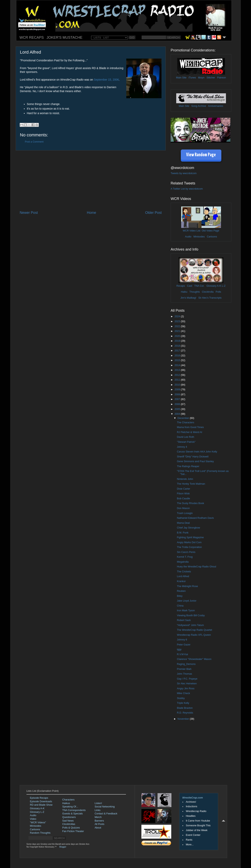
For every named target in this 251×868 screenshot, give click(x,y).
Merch (98, 817)
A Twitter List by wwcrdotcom (187, 189)
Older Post (153, 213)
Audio (188, 237)
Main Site (181, 78)
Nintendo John (185, 479)
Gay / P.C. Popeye (187, 679)
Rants (189, 840)
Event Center (193, 835)
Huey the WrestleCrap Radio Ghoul (196, 567)
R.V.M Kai (182, 654)
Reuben (181, 591)
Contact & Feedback (106, 814)
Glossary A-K (214, 286)
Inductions (191, 806)
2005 (178, 409)
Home (91, 213)
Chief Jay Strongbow (188, 528)
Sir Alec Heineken (187, 684)
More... (190, 845)
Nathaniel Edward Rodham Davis (195, 518)
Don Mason (183, 508)
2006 (178, 404)
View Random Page (201, 155)
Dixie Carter (183, 489)
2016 (178, 356)
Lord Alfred (183, 576)
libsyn (201, 78)
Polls (218, 292)
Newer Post (29, 213)
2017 (178, 351)
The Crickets (184, 572)
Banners (99, 821)
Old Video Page (210, 231)
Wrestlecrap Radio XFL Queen (194, 635)
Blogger (63, 847)
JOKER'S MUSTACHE (64, 38)
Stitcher (211, 78)
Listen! (98, 803)
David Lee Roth (185, 437)
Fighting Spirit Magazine (190, 537)
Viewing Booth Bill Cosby (191, 615)
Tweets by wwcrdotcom (184, 173)
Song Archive (199, 106)
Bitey (180, 596)
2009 (178, 390)
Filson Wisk (183, 494)
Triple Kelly (183, 703)
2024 (178, 316)
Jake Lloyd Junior (187, 601)
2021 (178, 331)
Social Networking (105, 807)
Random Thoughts (40, 833)
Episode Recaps (39, 798)
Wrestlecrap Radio (196, 811)
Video (33, 819)
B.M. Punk (183, 533)
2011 (178, 380)
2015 (178, 360)
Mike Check (183, 693)
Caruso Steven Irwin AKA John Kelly (197, 452)
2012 (178, 375)
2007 (178, 399)
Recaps (181, 286)
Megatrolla (183, 562)
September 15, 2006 (106, 80)
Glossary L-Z (37, 812)
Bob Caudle (183, 499)
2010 (178, 385)
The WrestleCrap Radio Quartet (194, 630)
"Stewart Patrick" (186, 442)
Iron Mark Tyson (186, 610)
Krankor (181, 581)
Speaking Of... (70, 807)
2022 (178, 326)
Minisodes (199, 237)
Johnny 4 (182, 447)
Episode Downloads (41, 801)
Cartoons (212, 237)
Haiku (184, 292)
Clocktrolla (208, 292)
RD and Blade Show (41, 805)
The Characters (185, 422)
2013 (178, 370)
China (180, 606)
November (184, 719)
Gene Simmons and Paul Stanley (195, 461)
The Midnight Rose (187, 586)
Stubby (181, 698)
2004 (178, 414)
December (184, 418)
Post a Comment (34, 142)
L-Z (223, 286)
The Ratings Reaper (188, 466)
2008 (178, 394)
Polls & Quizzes (71, 828)
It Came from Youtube (198, 821)
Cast (190, 286)
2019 (178, 341)
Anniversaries (216, 106)
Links (98, 810)
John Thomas (184, 674)
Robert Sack (184, 620)
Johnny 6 (182, 640)
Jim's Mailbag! (188, 298)
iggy (179, 649)
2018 (178, 346)
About (98, 828)
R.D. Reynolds (185, 713)
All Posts (100, 824)
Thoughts (195, 292)
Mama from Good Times (190, 427)
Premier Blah (184, 669)
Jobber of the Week (197, 830)
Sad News (68, 821)
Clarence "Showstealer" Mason (194, 659)
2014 (178, 365)
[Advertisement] (91, 180)
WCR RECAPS (32, 38)
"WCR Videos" (38, 823)
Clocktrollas (69, 824)
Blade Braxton (185, 708)
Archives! (191, 802)
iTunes (192, 78)
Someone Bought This (198, 826)
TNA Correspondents (74, 810)
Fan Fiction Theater (73, 831)
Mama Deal (183, 523)
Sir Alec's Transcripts (210, 298)
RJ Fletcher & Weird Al (189, 432)
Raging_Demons (186, 664)
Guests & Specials (72, 814)
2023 (178, 321)
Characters (68, 800)
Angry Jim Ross (186, 689)
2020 (178, 336)
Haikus (66, 803)
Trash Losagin (185, 513)
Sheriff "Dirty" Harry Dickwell (193, 457)
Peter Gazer (184, 645)
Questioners (69, 817)
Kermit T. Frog (185, 557)
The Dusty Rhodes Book (190, 503)
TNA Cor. (199, 286)
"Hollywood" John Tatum (190, 625)
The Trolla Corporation (189, 547)
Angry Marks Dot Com (189, 542)
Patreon (222, 78)
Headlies (191, 816)
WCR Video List (192, 231)
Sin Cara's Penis (186, 552)
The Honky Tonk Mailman (191, 484)
